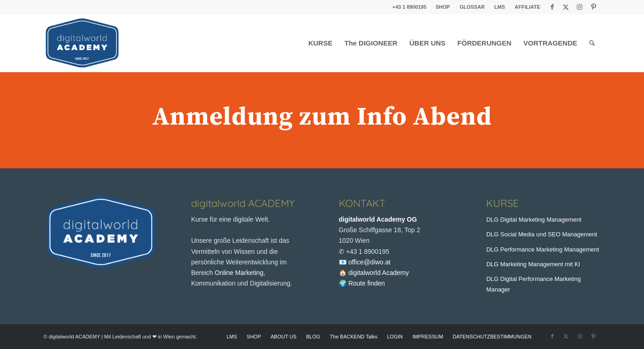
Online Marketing (239, 273)
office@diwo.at (370, 262)
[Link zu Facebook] (552, 7)
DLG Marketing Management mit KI (533, 264)
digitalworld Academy (379, 273)
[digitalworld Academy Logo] (82, 43)
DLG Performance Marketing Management (542, 249)
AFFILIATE (527, 7)
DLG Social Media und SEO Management (542, 234)
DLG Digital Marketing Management (534, 220)
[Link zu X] (566, 7)
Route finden (367, 283)
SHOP (443, 7)
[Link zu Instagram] (580, 7)
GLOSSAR (472, 7)
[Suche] (592, 43)
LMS (500, 7)
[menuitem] (443, 7)
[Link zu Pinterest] (594, 7)
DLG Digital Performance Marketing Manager (533, 284)
